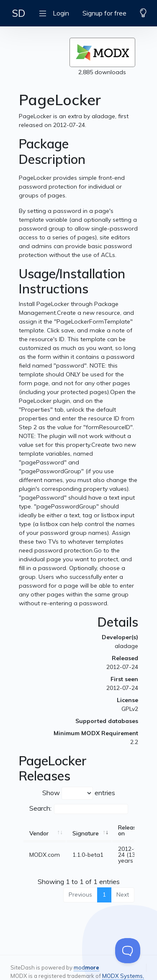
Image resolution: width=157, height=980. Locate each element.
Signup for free (104, 13)
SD (19, 13)
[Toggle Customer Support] (128, 951)
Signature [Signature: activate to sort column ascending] (86, 833)
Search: (79, 809)
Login (61, 13)
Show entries (79, 793)
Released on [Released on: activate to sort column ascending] (130, 830)
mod (86, 967)
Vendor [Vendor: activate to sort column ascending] (39, 833)
